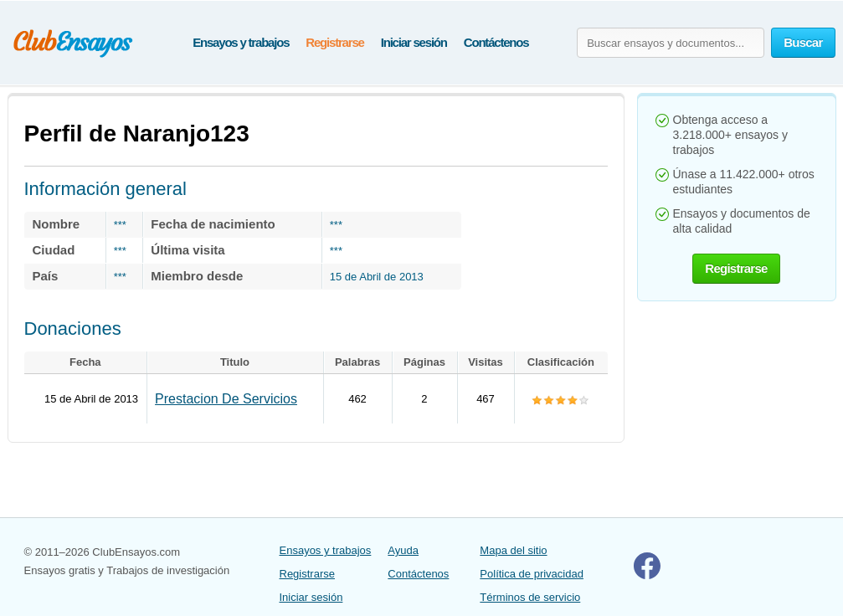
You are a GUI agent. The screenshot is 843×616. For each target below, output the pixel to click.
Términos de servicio (530, 597)
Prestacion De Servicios (226, 399)
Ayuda (403, 550)
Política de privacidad (532, 574)
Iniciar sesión (414, 42)
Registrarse (334, 42)
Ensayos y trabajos (241, 42)
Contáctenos (496, 42)
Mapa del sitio (513, 550)
